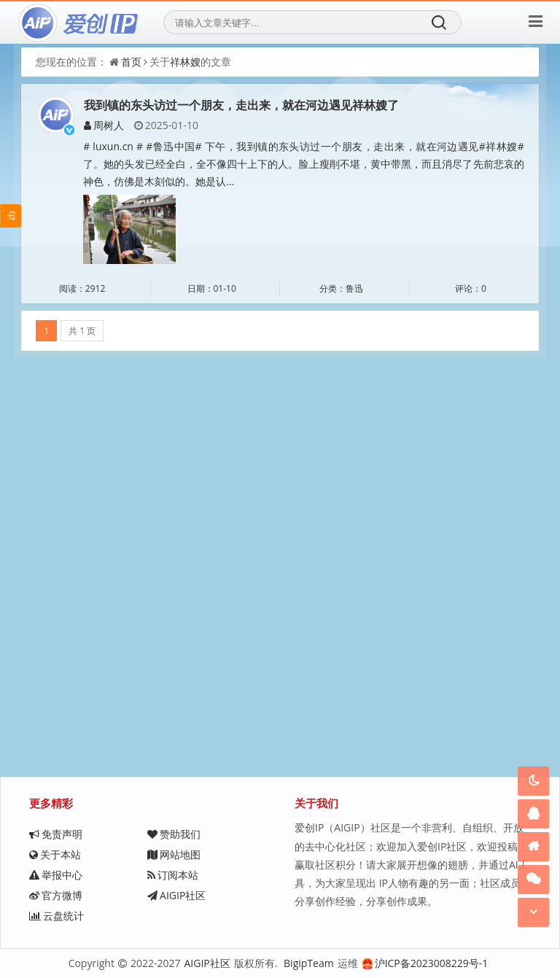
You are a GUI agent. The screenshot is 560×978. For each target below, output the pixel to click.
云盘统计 (57, 916)
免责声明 (56, 834)
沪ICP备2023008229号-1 (425, 963)
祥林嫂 (185, 62)
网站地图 (174, 854)
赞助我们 (174, 834)
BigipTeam (309, 963)
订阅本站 (173, 875)
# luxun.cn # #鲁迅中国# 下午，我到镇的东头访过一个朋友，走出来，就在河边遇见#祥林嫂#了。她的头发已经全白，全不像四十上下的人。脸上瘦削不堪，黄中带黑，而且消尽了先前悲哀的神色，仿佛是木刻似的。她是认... (304, 164)
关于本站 (55, 854)
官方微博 (56, 895)
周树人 (104, 125)
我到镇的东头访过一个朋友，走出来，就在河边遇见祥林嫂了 (241, 105)
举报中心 (56, 875)
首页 (131, 62)
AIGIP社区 (176, 895)
